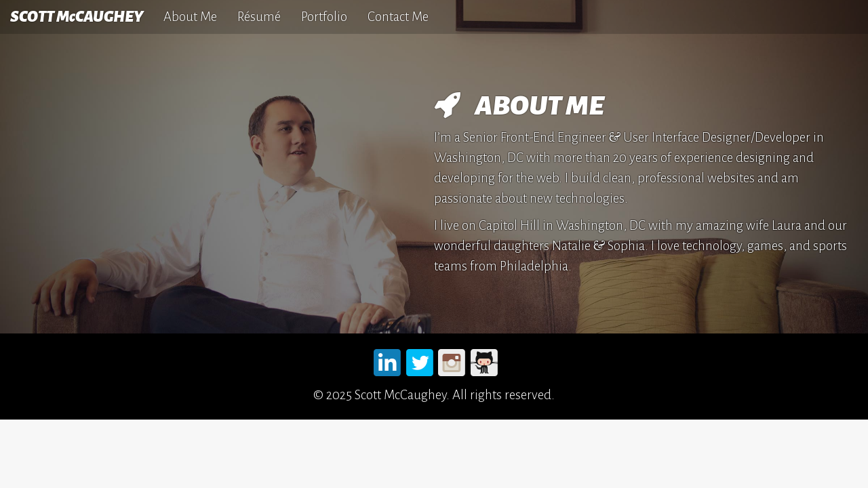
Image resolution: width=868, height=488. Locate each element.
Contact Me (398, 17)
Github (484, 361)
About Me (190, 17)
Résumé (259, 17)
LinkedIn (387, 361)
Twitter (420, 361)
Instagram (452, 361)
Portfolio (324, 17)
